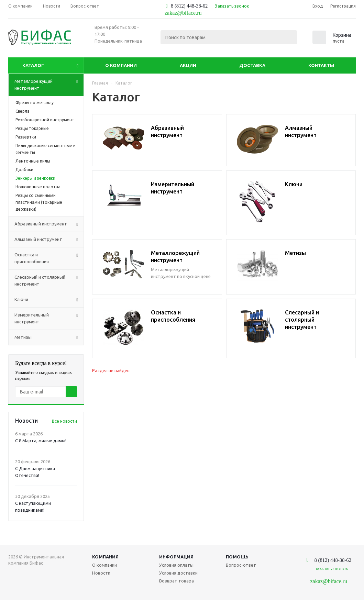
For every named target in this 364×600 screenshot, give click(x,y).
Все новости (64, 421)
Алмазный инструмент (49, 240)
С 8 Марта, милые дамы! (41, 441)
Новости (101, 573)
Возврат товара (177, 581)
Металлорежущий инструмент (49, 85)
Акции (188, 65)
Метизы (49, 337)
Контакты (321, 65)
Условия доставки (178, 573)
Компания (105, 557)
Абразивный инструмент (49, 224)
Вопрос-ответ (241, 565)
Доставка (252, 65)
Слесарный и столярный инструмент (49, 281)
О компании (121, 65)
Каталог (33, 65)
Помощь (237, 557)
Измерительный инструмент (49, 319)
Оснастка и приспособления (49, 258)
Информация (176, 557)
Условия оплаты (176, 565)
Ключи (49, 300)
